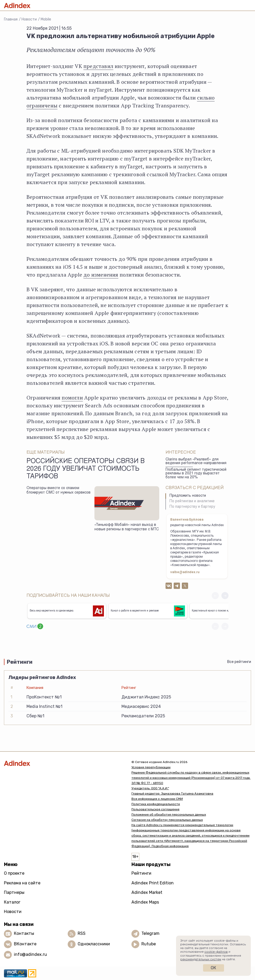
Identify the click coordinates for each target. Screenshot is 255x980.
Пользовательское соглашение (155, 809)
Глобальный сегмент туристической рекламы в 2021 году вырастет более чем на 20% (196, 474)
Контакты (24, 933)
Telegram (150, 933)
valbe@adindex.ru (185, 572)
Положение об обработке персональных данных (169, 815)
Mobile (46, 19)
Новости (29, 19)
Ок (213, 968)
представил (98, 66)
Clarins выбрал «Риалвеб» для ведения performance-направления (196, 462)
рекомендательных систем (201, 959)
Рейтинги (141, 873)
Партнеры (14, 892)
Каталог (12, 902)
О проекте (14, 873)
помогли (72, 398)
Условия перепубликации (151, 767)
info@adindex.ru (30, 954)
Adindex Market (147, 892)
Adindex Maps (145, 902)
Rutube (149, 944)
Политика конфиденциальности (156, 804)
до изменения (101, 275)
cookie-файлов (216, 952)
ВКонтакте (25, 944)
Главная (11, 19)
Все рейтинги (239, 662)
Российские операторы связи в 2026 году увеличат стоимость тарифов (86, 469)
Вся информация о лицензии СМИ (157, 799)
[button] (225, 596)
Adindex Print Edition (153, 883)
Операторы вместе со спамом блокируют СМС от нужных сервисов (59, 491)
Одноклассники (94, 944)
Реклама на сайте (22, 883)
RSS (82, 933)
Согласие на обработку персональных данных (167, 820)
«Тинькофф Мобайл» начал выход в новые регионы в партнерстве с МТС (127, 527)
